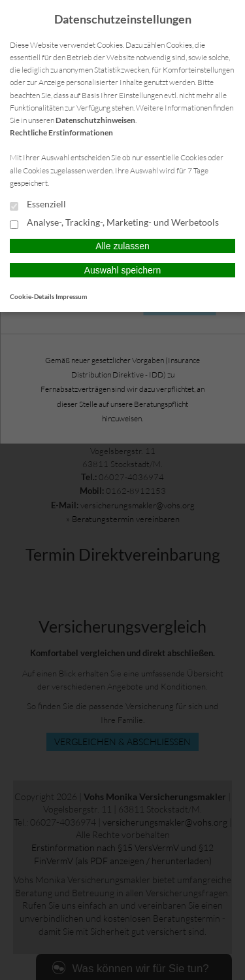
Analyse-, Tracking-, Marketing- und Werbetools (114, 223)
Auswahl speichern (123, 270)
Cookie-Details (32, 296)
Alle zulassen (122, 246)
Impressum (71, 296)
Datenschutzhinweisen (95, 120)
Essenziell (38, 205)
